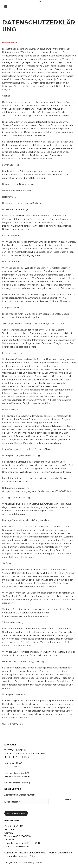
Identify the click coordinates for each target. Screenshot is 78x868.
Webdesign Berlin (33, 862)
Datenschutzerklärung (17, 783)
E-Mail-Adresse (12, 802)
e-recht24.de (16, 724)
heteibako (18, 862)
